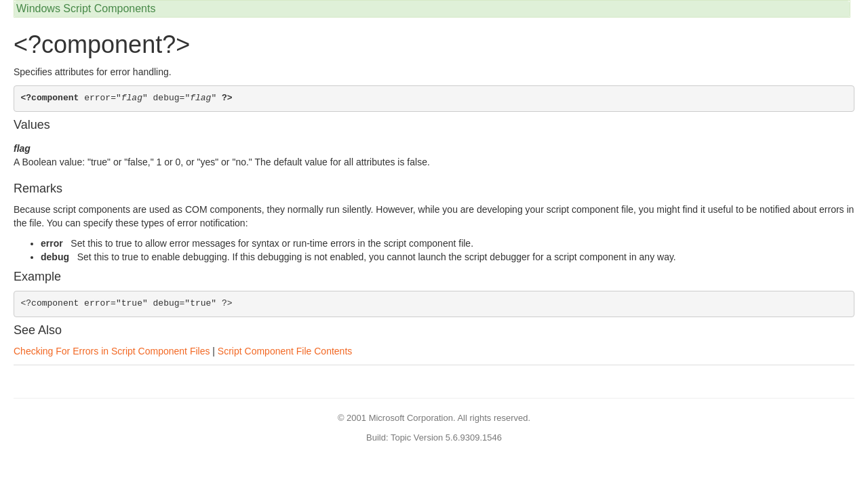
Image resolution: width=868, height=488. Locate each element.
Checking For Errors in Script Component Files (112, 351)
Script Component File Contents (285, 351)
